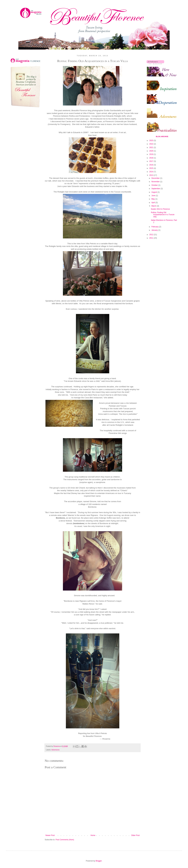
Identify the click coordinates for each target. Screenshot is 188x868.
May (153, 199)
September (156, 189)
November (156, 182)
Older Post (135, 835)
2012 (152, 235)
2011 (152, 238)
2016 (152, 165)
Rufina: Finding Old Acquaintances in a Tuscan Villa (163, 215)
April (153, 203)
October (155, 185)
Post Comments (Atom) (65, 840)
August (154, 192)
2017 (152, 161)
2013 (152, 175)
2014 (152, 172)
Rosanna (57, 746)
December (156, 178)
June (154, 196)
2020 (152, 151)
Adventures (55, 750)
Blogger (99, 861)
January (155, 230)
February (155, 227)
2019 (152, 154)
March (154, 206)
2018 (152, 158)
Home (93, 835)
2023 (152, 141)
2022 (152, 144)
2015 (152, 168)
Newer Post (50, 835)
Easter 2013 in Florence (160, 209)
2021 (152, 147)
